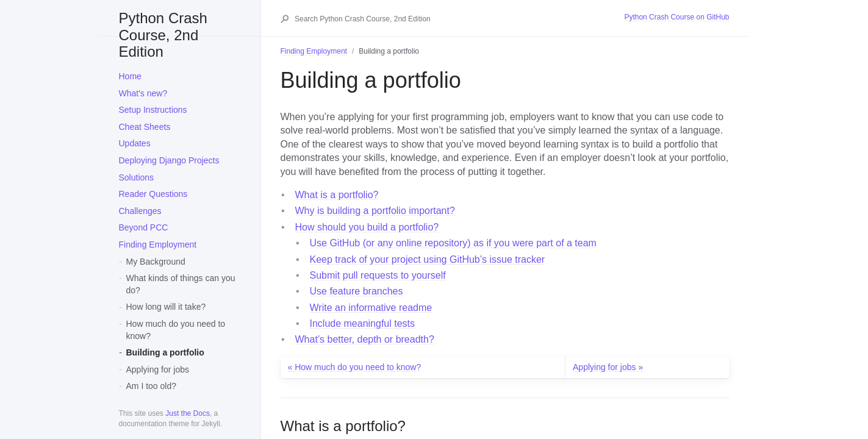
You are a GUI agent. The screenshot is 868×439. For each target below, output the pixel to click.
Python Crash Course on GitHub (676, 17)
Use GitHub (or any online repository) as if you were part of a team (453, 243)
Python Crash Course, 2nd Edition (163, 23)
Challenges (140, 211)
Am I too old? (152, 386)
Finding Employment (158, 244)
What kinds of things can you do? (181, 284)
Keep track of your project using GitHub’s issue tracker (428, 259)
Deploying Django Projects (169, 160)
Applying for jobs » (608, 367)
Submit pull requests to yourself (378, 275)
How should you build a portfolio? (367, 227)
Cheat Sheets (145, 127)
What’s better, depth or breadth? (365, 339)
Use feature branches (357, 291)
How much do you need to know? (176, 330)
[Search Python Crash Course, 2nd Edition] (459, 19)
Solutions (137, 177)
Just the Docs (188, 413)
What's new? (143, 93)
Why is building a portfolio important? (375, 211)
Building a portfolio (165, 352)
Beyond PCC (144, 227)
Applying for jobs (158, 369)
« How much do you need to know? (355, 367)
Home (130, 76)
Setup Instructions (153, 110)
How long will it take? (166, 307)
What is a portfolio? (337, 195)
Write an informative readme (371, 308)
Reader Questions (153, 194)
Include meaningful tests (363, 323)
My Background (156, 262)
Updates (135, 143)
